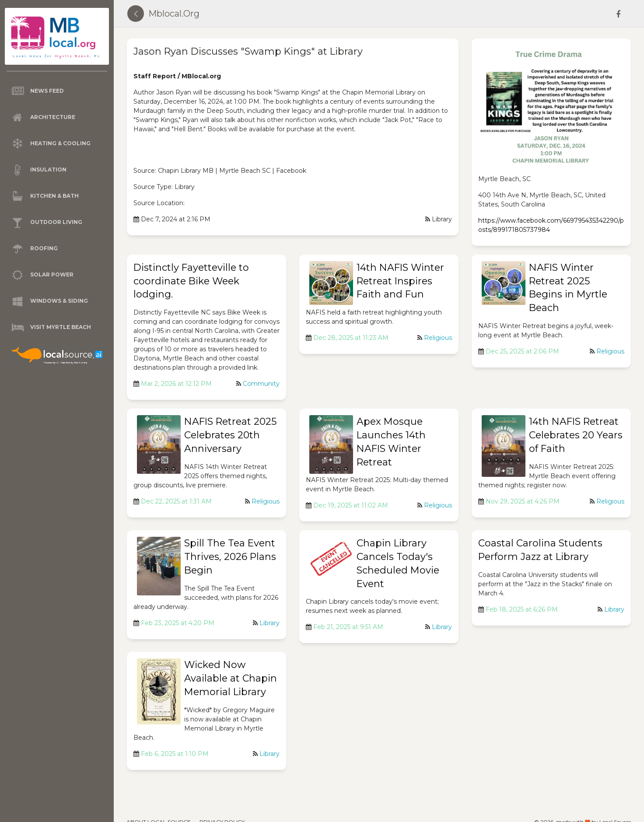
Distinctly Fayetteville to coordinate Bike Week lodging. (191, 281)
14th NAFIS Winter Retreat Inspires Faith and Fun (400, 281)
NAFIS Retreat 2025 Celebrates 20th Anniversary (230, 435)
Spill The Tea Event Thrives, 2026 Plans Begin (230, 557)
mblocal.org (174, 14)
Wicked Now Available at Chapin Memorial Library (231, 678)
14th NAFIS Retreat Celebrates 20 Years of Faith (576, 435)
